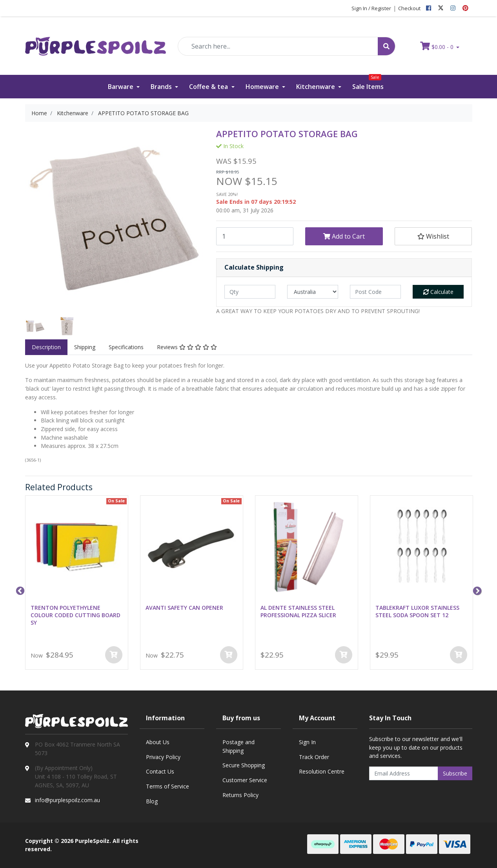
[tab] (46, 347)
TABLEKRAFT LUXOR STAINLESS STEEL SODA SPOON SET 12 (417, 611)
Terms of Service (167, 786)
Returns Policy (240, 795)
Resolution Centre (322, 771)
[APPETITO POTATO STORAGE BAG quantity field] (255, 236)
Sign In (307, 742)
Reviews (187, 347)
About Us (158, 742)
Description (46, 347)
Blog (152, 801)
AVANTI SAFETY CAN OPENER (184, 608)
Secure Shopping (244, 765)
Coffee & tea (209, 87)
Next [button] (476, 590)
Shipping (85, 347)
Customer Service (245, 780)
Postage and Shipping (238, 746)
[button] (433, 236)
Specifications (126, 347)
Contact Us (160, 771)
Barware (121, 87)
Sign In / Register (371, 8)
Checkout (409, 8)
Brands (162, 87)
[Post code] (375, 292)
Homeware (263, 87)
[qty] (250, 292)
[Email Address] (404, 773)
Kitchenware (316, 87)
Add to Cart (344, 236)
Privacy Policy (163, 757)
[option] (35, 326)
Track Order (314, 757)
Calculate (438, 292)
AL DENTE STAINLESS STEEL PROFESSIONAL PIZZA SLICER (298, 611)
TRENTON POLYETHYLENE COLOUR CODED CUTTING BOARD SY (76, 615)
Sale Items (368, 83)
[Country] (313, 292)
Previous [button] (19, 590)
